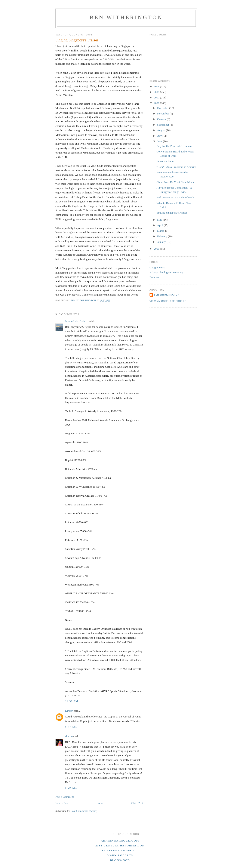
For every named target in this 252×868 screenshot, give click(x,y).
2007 (157, 97)
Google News (157, 267)
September (164, 125)
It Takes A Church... (120, 850)
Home (100, 803)
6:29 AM (71, 788)
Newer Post (62, 803)
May (160, 220)
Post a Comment (65, 797)
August (162, 130)
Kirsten (69, 711)
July (160, 136)
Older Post (137, 803)
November (163, 113)
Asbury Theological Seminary (166, 272)
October (162, 119)
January (162, 242)
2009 (157, 86)
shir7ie (69, 736)
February (163, 236)
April (161, 225)
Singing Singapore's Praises (172, 213)
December (163, 108)
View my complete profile (168, 301)
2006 (157, 103)
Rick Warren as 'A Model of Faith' (175, 197)
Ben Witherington (126, 17)
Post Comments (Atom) (84, 811)
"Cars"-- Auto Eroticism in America (176, 167)
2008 (157, 92)
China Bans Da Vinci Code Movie (175, 182)
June (160, 141)
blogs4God (120, 860)
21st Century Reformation (120, 845)
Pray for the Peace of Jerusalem (174, 146)
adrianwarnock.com (120, 841)
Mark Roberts (120, 855)
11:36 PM (72, 701)
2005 (157, 249)
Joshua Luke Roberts (77, 321)
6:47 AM (71, 727)
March (161, 231)
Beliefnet (155, 277)
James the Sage (165, 161)
